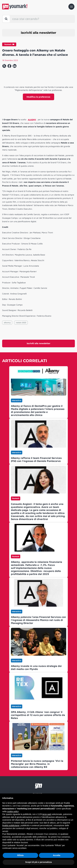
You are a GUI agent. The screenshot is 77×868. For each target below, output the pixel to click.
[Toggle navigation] (71, 7)
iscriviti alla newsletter (38, 33)
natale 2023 (21, 323)
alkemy (7, 323)
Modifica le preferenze (38, 97)
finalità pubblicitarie (11, 825)
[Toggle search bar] (6, 19)
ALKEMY (32, 119)
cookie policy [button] (13, 811)
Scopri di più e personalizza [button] (38, 862)
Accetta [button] (57, 855)
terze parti (47, 814)
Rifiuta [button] (20, 855)
